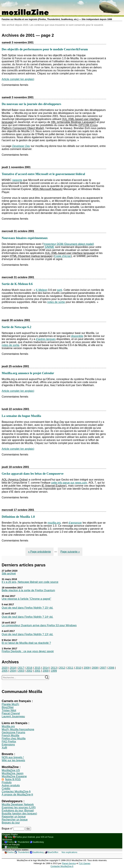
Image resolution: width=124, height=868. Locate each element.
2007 (103, 668)
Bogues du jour (11, 823)
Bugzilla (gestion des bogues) (19, 814)
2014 (46, 668)
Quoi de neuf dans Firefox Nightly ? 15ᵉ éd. (27, 608)
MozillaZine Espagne (14, 776)
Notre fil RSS (13, 779)
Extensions (8, 745)
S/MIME (49, 247)
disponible (77, 336)
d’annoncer (75, 523)
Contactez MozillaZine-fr (16, 792)
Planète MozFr (10, 704)
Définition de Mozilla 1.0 (18, 517)
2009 (87, 668)
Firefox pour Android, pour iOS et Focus (34, 837)
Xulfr (4, 748)
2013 (54, 668)
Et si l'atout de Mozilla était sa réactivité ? (26, 643)
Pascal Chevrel (11, 713)
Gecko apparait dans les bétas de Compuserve (33, 474)
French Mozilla (10, 735)
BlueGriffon (53, 852)
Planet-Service (69, 863)
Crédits (6, 788)
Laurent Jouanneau (13, 716)
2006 (111, 668)
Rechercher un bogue (15, 820)
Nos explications (69, 852)
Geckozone (13, 847)
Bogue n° (8, 829)
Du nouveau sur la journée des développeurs (31, 104)
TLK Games (85, 863)
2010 (79, 668)
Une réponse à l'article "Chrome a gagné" (26, 599)
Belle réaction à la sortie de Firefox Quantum (28, 590)
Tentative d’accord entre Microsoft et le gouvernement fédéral (43, 174)
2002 (29, 671)
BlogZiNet (8, 707)
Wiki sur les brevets (13, 760)
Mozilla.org (8, 726)
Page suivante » (70, 552)
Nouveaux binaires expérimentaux (25, 238)
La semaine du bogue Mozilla (21, 416)
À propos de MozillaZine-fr (17, 795)
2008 (95, 668)
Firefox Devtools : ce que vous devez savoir (28, 651)
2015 (38, 668)
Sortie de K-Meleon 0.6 (17, 284)
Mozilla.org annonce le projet (28, 373)
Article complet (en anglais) (18, 79)
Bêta (10, 837)
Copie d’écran (63, 256)
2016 (29, 668)
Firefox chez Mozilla (14, 738)
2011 (70, 668)
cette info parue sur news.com (69, 483)
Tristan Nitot (9, 710)
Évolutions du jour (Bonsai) (18, 811)
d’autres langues (46, 339)
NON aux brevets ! (13, 757)
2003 (21, 671)
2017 (21, 668)
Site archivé (9, 574)
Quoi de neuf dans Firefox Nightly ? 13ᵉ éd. (27, 634)
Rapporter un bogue (14, 817)
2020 (5, 668)
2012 (62, 668)
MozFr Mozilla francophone (18, 729)
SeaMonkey (38, 842)
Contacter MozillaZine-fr (62, 866)
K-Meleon (42, 290)
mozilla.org (54, 523)
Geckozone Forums (13, 732)
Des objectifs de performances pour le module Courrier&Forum (45, 49)
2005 (5, 671)
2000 (46, 671)
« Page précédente (40, 552)
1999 (54, 671)
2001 (38, 671)
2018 (13, 668)
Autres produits (11, 785)
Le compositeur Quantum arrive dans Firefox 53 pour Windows (39, 625)
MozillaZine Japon (13, 773)
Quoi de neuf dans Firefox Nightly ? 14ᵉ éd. (27, 617)
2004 (13, 671)
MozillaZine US (11, 770)
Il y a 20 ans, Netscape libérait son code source (30, 582)
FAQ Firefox (9, 742)
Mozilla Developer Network (18, 804)
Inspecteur (69, 244)
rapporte (17, 180)
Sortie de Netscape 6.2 (17, 327)
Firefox (11, 842)
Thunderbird (23, 842)
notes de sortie (56, 302)
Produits (7, 782)
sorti (59, 290)
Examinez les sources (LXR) (19, 807)
